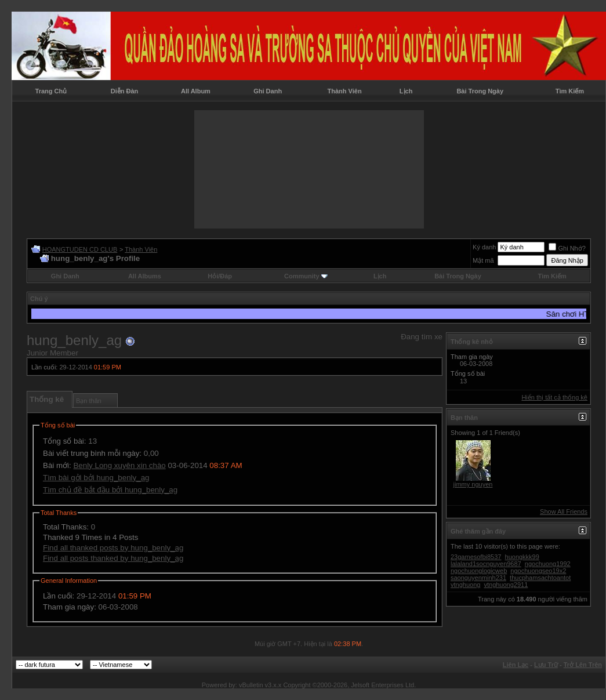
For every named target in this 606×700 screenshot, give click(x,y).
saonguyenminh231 (478, 578)
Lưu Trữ (546, 665)
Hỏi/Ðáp (220, 276)
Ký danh (484, 247)
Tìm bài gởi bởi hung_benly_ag (96, 478)
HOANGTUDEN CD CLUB (80, 249)
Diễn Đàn (125, 91)
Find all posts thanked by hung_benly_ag (113, 558)
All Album (196, 91)
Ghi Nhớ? (567, 248)
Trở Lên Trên (583, 665)
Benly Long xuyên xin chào (119, 465)
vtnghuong (465, 585)
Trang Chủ (51, 91)
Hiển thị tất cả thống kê (554, 397)
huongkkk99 (522, 557)
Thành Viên (345, 91)
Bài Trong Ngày (480, 91)
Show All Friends (564, 512)
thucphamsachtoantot (540, 578)
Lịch (406, 91)
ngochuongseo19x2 (538, 571)
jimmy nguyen (473, 484)
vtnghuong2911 (506, 585)
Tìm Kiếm (570, 91)
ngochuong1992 (548, 564)
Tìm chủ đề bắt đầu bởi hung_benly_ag (110, 490)
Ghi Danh (268, 91)
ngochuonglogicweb (479, 571)
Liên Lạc (516, 665)
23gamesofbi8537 (476, 557)
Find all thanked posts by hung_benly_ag (113, 548)
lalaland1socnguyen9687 (486, 564)
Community (306, 276)
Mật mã (483, 260)
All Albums (145, 276)
